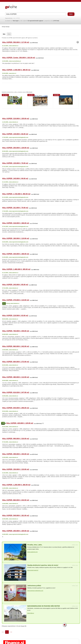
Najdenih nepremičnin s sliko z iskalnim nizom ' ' (17, 92)
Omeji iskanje (6, 27)
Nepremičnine (9, 18)
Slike (9, 34)
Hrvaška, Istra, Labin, (35, 545)
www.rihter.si (31, 613)
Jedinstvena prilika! (34, 586)
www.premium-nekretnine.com (35, 591)
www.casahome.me (32, 552)
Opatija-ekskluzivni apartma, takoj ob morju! (43, 565)
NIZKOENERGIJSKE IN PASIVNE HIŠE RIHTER (44, 606)
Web (4, 34)
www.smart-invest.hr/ (33, 570)
